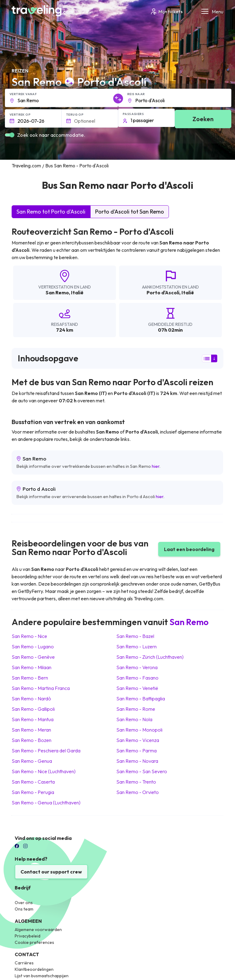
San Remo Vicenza (138, 740)
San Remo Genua (32, 761)
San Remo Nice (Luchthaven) (44, 771)
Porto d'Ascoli (163, 293)
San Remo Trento (136, 782)
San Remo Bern (30, 678)
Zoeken (203, 119)
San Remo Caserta (33, 782)
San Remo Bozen (32, 740)
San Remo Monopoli (139, 730)
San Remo (57, 293)
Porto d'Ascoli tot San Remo (130, 212)
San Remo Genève (33, 657)
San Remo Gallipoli (33, 709)
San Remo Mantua (33, 719)
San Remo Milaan (32, 667)
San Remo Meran (31, 730)
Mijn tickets (166, 11)
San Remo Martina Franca (41, 688)
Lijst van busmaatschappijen (42, 976)
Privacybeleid (28, 936)
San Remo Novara (137, 761)
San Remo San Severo (142, 771)
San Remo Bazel (135, 636)
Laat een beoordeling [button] (189, 549)
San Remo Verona (137, 667)
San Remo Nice (29, 636)
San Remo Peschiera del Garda (46, 751)
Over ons (24, 903)
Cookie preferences (34, 942)
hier (156, 466)
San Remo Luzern (136, 647)
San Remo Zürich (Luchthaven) (150, 657)
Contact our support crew (51, 872)
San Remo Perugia (33, 792)
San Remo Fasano (137, 678)
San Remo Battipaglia (141, 699)
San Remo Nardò (31, 699)
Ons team (24, 909)
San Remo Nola (134, 719)
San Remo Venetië (137, 688)
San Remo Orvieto (138, 792)
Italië (77, 293)
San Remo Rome (136, 709)
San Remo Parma (136, 751)
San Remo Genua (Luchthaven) (46, 803)
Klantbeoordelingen (34, 969)
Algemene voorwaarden (38, 930)
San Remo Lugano (33, 647)
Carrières (24, 963)
